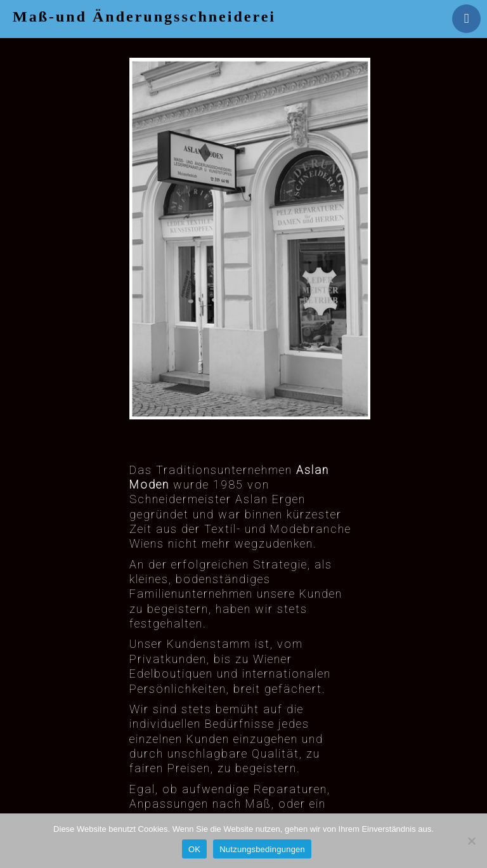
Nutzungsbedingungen (262, 849)
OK (194, 849)
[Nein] (471, 841)
